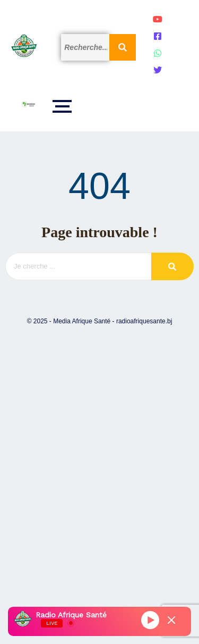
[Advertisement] (99, 471)
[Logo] (24, 46)
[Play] (150, 620)
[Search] (85, 47)
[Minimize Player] (171, 620)
